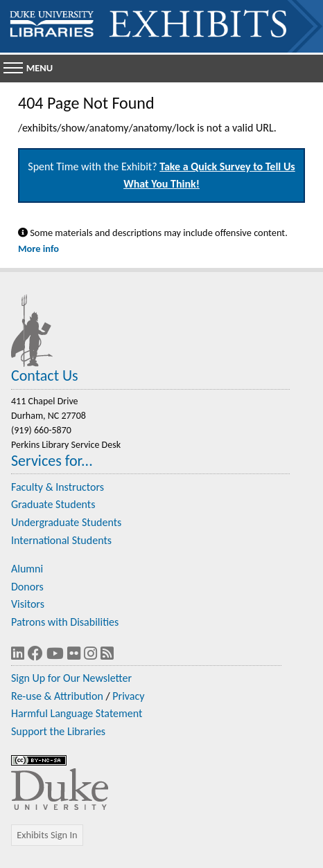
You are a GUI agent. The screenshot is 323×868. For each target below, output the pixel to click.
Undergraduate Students (66, 522)
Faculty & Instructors (58, 487)
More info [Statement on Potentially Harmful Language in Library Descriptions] (38, 248)
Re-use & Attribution (57, 696)
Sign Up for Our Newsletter (71, 678)
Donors (27, 587)
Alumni (27, 569)
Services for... (52, 461)
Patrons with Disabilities (65, 622)
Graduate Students (53, 504)
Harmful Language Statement (77, 713)
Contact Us (45, 376)
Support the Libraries (58, 731)
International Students (61, 540)
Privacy (128, 696)
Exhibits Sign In (47, 835)
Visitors (28, 604)
